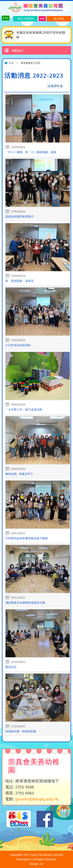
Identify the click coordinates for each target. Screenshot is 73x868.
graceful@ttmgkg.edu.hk (37, 799)
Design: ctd (36, 864)
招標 (42, 19)
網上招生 (59, 19)
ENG (6, 18)
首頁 (11, 63)
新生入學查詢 (26, 19)
